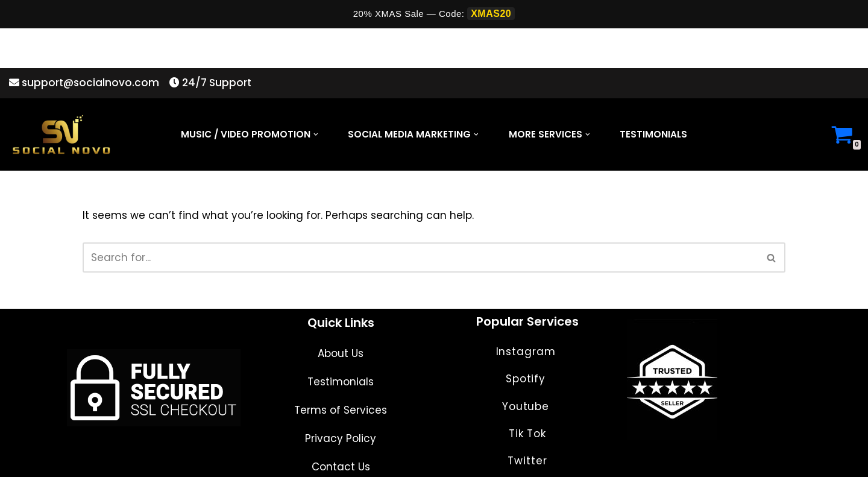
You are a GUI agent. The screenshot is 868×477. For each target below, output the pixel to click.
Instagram (528, 341)
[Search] (420, 218)
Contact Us (341, 456)
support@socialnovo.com (84, 43)
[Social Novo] (61, 96)
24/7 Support (206, 43)
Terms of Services (341, 400)
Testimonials (653, 96)
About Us (341, 343)
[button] (316, 95)
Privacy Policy (341, 428)
